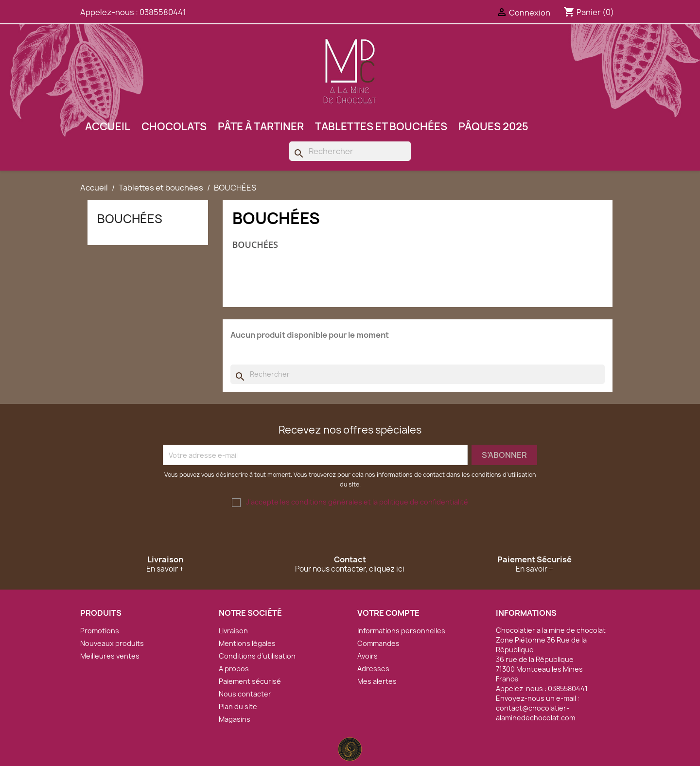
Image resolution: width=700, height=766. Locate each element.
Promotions (100, 631)
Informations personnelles (401, 631)
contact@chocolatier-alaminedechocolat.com (535, 713)
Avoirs (367, 656)
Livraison (233, 631)
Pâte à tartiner (261, 127)
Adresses (373, 669)
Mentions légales (247, 643)
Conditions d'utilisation (257, 656)
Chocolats (174, 127)
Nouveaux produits (112, 643)
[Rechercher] (350, 151)
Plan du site (238, 706)
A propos (234, 669)
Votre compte (388, 613)
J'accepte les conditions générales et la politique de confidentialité (357, 502)
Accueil (108, 127)
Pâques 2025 (493, 127)
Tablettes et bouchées (381, 127)
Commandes (378, 643)
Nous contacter (245, 694)
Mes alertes (377, 681)
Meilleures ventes (110, 656)
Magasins (235, 719)
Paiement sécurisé (250, 681)
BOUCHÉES (130, 219)
